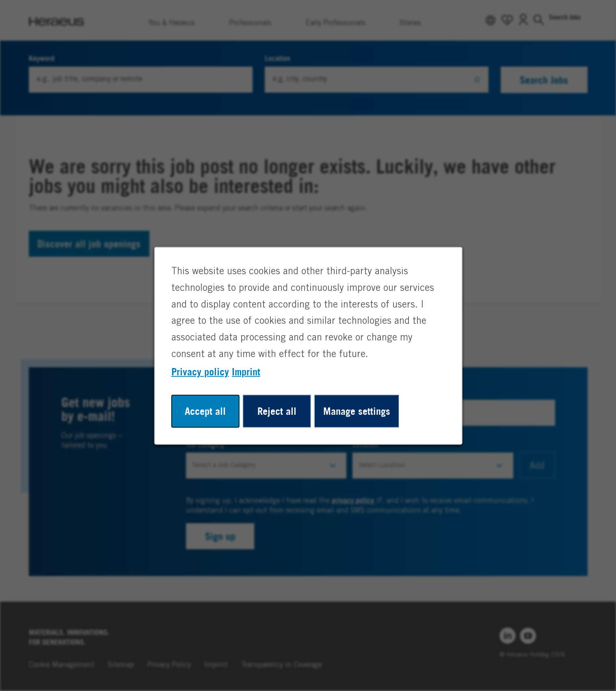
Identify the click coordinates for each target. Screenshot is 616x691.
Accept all (209, 415)
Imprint (248, 377)
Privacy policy (204, 377)
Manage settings (355, 415)
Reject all (278, 415)
